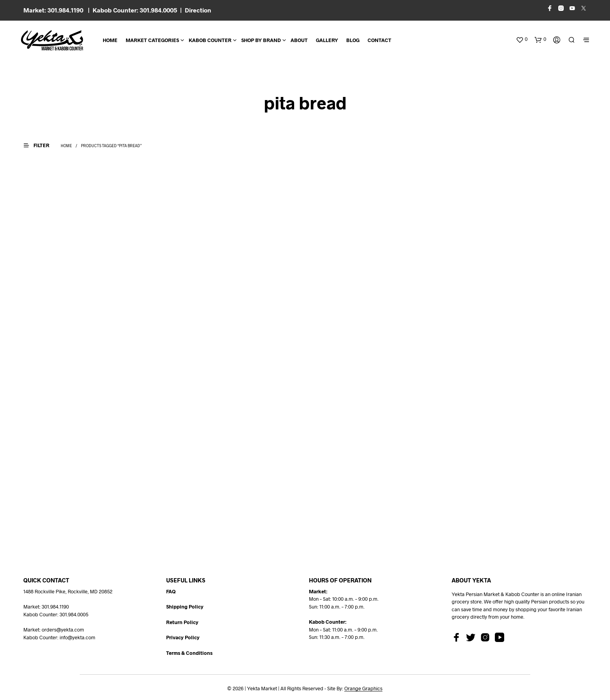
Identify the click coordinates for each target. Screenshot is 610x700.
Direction (198, 10)
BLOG (353, 40)
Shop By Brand (261, 40)
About (299, 40)
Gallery (327, 40)
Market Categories (152, 40)
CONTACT (379, 40)
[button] (522, 39)
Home (110, 40)
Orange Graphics (363, 689)
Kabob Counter (210, 40)
